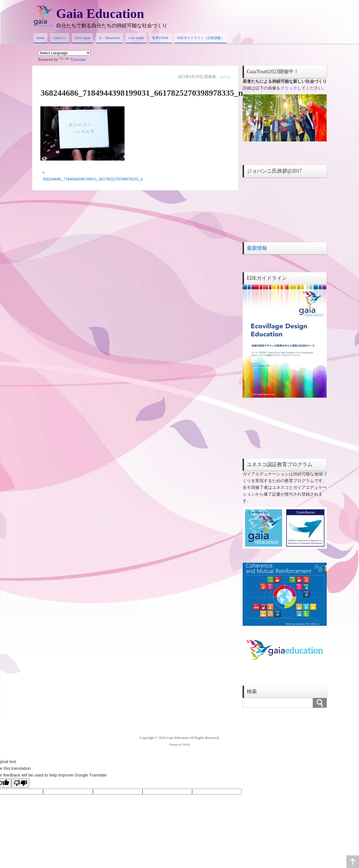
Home (41, 38)
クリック (289, 88)
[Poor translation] (20, 783)
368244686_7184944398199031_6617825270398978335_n (93, 180)
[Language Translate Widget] (64, 53)
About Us (59, 38)
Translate (73, 60)
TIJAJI (186, 745)
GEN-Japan (82, 38)
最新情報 (257, 248)
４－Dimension (110, 38)
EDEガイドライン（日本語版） (201, 38)
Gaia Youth (136, 38)
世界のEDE (160, 38)
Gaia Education (101, 14)
